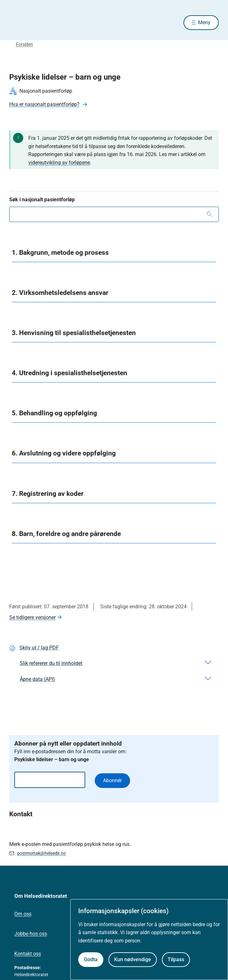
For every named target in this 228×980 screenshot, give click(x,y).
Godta (91, 959)
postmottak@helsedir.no (41, 853)
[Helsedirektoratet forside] (17, 22)
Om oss (23, 914)
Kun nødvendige (133, 959)
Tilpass (176, 959)
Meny (204, 22)
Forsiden (24, 44)
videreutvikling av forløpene (59, 163)
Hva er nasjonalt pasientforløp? (44, 104)
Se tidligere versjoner (32, 617)
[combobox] (114, 214)
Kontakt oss (28, 954)
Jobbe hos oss (31, 934)
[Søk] (210, 214)
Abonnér (112, 780)
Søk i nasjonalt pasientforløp (42, 200)
